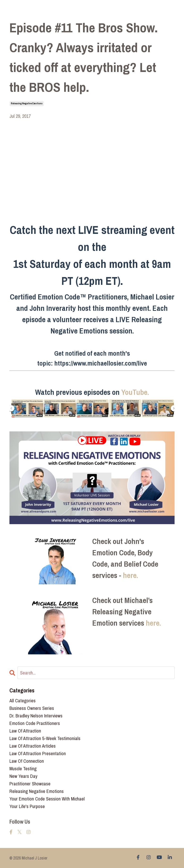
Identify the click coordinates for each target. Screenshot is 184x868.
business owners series (32, 708)
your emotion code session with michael (47, 799)
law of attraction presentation (38, 753)
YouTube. (135, 392)
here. (130, 575)
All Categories (23, 701)
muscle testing (23, 769)
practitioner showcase (30, 784)
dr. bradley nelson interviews (36, 716)
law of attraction (25, 731)
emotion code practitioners (35, 723)
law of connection (27, 761)
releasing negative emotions (27, 103)
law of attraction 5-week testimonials (45, 738)
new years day (23, 776)
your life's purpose (27, 806)
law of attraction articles (33, 746)
